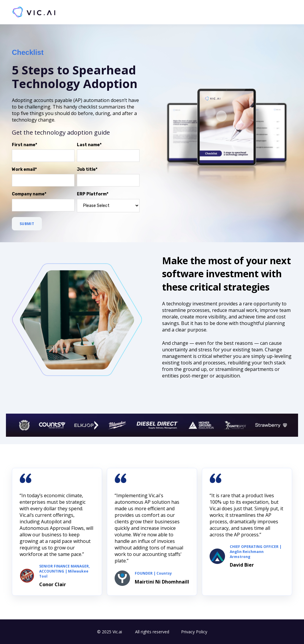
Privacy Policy (194, 632)
